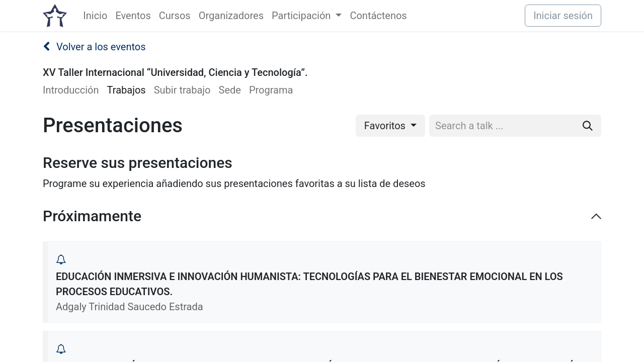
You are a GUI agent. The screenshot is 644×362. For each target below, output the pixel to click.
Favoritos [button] (386, 126)
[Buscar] (588, 126)
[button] (61, 259)
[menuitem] (95, 16)
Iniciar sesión (563, 16)
